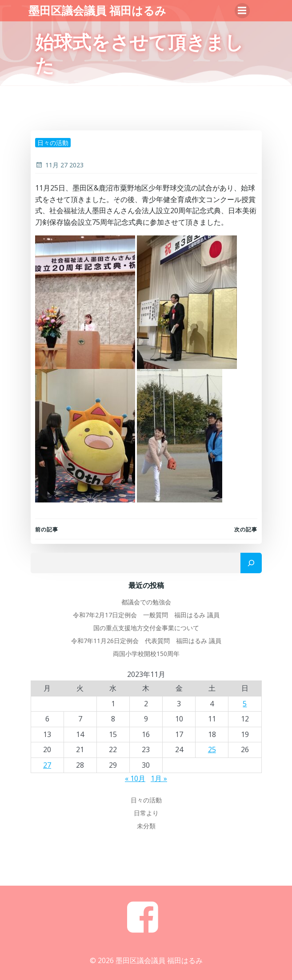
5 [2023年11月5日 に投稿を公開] (245, 704)
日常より (146, 813)
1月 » (159, 778)
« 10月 (135, 778)
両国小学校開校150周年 (146, 654)
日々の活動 (53, 143)
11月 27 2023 (59, 165)
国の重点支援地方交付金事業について (146, 628)
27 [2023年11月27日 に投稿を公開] (47, 765)
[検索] (251, 563)
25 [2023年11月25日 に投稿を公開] (212, 749)
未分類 (146, 826)
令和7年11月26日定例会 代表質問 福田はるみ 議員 (146, 641)
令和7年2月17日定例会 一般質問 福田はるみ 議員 (146, 615)
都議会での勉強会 (146, 602)
